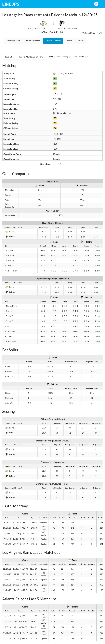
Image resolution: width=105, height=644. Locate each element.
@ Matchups (53, 41)
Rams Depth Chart (13, 41)
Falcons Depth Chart (33, 41)
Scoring (65, 57)
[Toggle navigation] (102, 4)
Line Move (53, 164)
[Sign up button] (96, 4)
